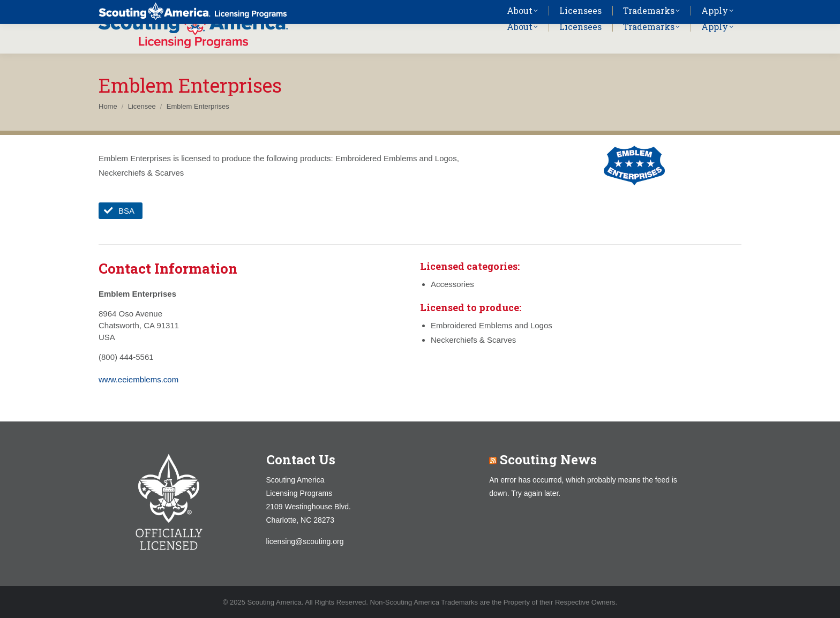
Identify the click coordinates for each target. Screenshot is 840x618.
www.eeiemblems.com (138, 379)
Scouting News (548, 459)
